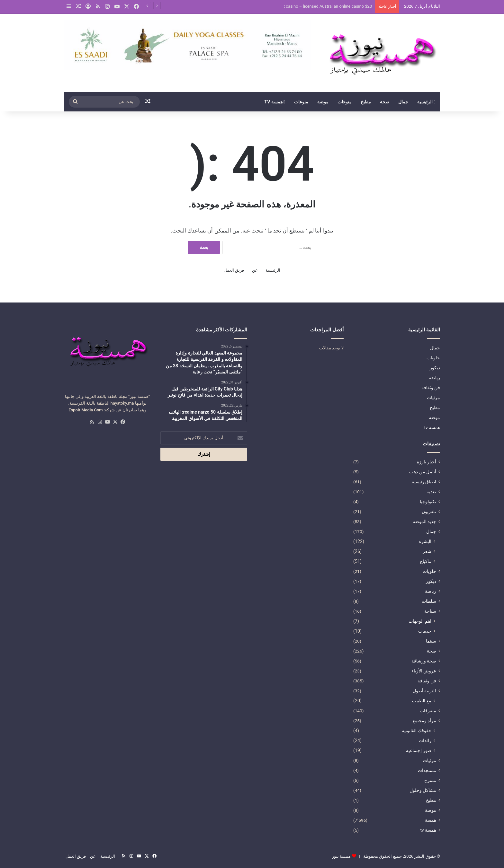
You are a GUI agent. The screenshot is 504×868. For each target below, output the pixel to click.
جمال (403, 102)
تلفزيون (429, 512)
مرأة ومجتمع (424, 721)
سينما (431, 641)
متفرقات (428, 711)
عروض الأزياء (424, 671)
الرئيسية (426, 102)
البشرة (425, 541)
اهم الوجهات (420, 621)
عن (255, 270)
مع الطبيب (422, 701)
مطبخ (366, 102)
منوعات (345, 102)
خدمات (425, 631)
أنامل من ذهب (423, 472)
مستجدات (427, 770)
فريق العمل (234, 270)
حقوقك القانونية (417, 731)
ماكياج (426, 561)
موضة (323, 102)
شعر (427, 551)
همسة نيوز (341, 856)
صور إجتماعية (419, 750)
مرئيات (433, 398)
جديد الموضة (424, 522)
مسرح (430, 780)
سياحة (430, 611)
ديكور (435, 368)
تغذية (431, 492)
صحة (385, 102)
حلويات (433, 358)
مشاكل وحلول (423, 790)
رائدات (425, 741)
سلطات (429, 601)
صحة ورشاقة (424, 661)
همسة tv (275, 102)
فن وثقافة (431, 388)
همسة (431, 820)
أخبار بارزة (427, 462)
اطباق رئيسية (424, 482)
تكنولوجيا (428, 502)
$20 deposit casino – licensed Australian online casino (321, 6)
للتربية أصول (424, 691)
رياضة (434, 378)
